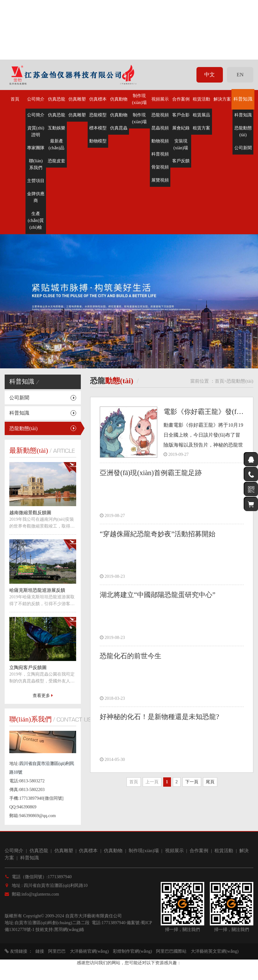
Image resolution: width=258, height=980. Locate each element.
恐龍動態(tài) (243, 131)
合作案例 (181, 99)
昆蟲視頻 (160, 128)
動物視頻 (160, 141)
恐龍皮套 (57, 161)
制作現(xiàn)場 (139, 99)
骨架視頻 (160, 167)
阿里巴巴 (57, 951)
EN (240, 75)
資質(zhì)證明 (36, 131)
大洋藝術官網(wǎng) (89, 951)
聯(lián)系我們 (36, 164)
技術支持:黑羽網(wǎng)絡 (60, 930)
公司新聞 (243, 148)
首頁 (15, 99)
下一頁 (192, 782)
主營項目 (36, 181)
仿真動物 (119, 99)
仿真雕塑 (77, 99)
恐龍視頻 (160, 115)
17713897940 (114, 923)
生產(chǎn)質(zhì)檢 (36, 220)
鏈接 (40, 951)
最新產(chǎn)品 (57, 144)
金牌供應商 (36, 197)
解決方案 (222, 99)
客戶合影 (181, 115)
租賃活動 (201, 99)
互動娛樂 (57, 128)
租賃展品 (201, 115)
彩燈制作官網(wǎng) (132, 951)
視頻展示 (160, 99)
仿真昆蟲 (119, 128)
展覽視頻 (160, 180)
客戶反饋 (181, 161)
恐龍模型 (98, 115)
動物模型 (98, 141)
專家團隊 (36, 148)
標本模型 (98, 128)
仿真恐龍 (57, 99)
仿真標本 (98, 99)
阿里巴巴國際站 (171, 951)
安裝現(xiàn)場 (181, 144)
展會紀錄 (181, 128)
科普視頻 (160, 154)
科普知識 (243, 99)
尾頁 (210, 782)
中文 (210, 75)
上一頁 (152, 782)
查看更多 (43, 696)
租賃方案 (201, 128)
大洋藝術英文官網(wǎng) (215, 951)
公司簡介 (36, 99)
